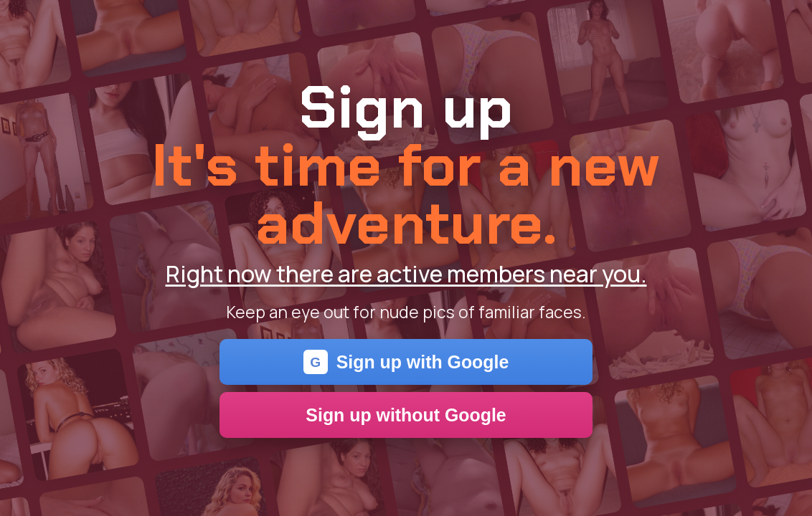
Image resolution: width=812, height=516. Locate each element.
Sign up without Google (406, 415)
